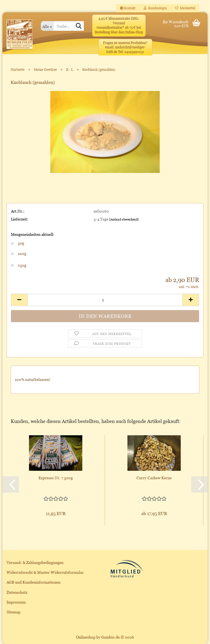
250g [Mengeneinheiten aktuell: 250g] (19, 265)
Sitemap (14, 612)
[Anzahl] (105, 300)
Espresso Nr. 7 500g (56, 478)
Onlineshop (86, 637)
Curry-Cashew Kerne (154, 478)
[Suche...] (47, 26)
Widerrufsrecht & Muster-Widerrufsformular (45, 572)
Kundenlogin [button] (155, 8)
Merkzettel (185, 8)
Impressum (16, 602)
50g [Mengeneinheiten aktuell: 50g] (17, 243)
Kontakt (128, 8)
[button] (19, 300)
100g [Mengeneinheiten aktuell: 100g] (19, 253)
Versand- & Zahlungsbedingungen (35, 562)
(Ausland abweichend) (124, 219)
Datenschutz (17, 592)
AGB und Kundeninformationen (33, 582)
